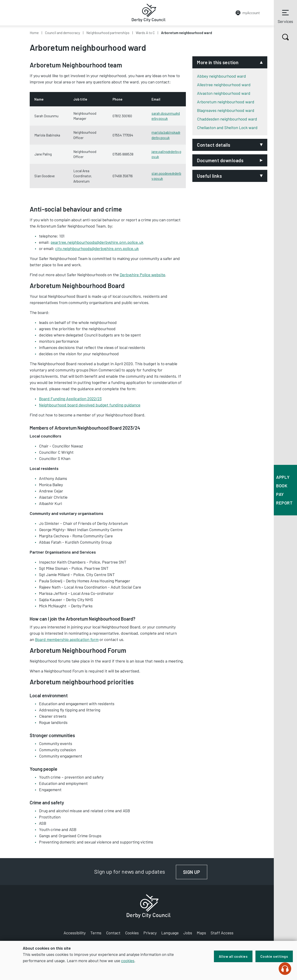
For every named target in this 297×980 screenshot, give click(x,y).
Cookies (132, 933)
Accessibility (75, 933)
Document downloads (220, 160)
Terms (96, 933)
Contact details (214, 145)
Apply (283, 477)
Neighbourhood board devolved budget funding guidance (90, 405)
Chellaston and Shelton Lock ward (227, 127)
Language (170, 933)
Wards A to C (145, 33)
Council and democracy (63, 33)
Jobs (188, 933)
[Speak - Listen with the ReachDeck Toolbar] (285, 969)
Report (284, 503)
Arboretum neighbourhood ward (226, 102)
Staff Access (222, 933)
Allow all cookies (233, 956)
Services (285, 16)
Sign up (195, 872)
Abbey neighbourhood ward (221, 76)
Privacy (150, 933)
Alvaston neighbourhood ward (224, 93)
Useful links (209, 176)
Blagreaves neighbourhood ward (226, 110)
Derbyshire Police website (142, 275)
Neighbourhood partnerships (108, 33)
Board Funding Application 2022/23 (70, 399)
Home (34, 33)
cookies (128, 961)
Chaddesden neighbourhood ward (227, 119)
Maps (201, 933)
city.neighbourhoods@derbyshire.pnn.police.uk (97, 248)
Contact (113, 933)
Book (282, 486)
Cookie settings (274, 956)
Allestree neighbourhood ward (224, 85)
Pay (280, 494)
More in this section (218, 62)
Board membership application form (67, 639)
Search (281, 37)
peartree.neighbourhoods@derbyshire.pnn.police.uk (97, 242)
